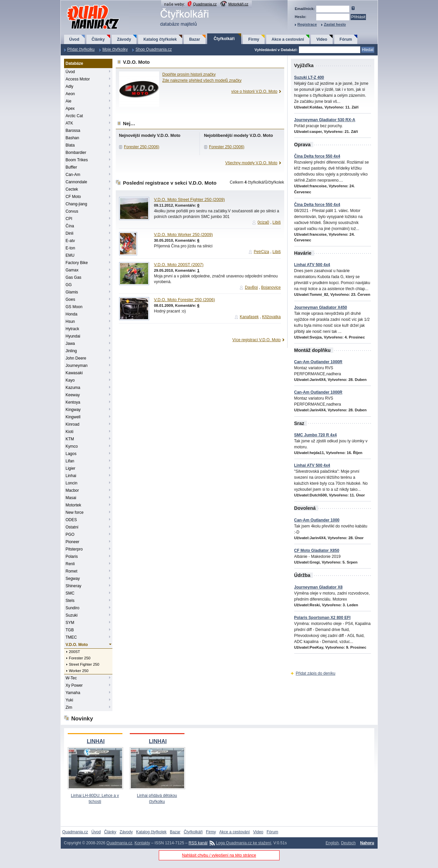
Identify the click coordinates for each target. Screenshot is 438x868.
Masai (71, 498)
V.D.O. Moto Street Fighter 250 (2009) (189, 200)
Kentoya (73, 402)
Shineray (74, 586)
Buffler (71, 167)
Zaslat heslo (335, 24)
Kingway (73, 410)
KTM (70, 439)
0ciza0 (263, 222)
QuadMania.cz (85, 5)
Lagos (71, 454)
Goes (71, 299)
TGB (70, 630)
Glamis (72, 292)
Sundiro (73, 608)
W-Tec (71, 678)
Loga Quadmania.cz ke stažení (243, 843)
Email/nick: (305, 9)
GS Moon (74, 307)
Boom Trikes (77, 160)
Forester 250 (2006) (142, 147)
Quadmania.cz (205, 4)
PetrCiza (262, 252)
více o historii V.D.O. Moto (254, 91)
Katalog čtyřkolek (160, 39)
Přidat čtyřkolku (81, 49)
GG (69, 285)
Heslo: (301, 17)
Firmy (254, 39)
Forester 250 (80, 658)
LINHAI (96, 741)
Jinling (71, 351)
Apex (70, 108)
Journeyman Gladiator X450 (321, 307)
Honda (72, 314)
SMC (70, 593)
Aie (69, 101)
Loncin (72, 483)
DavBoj (251, 287)
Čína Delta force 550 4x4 (317, 156)
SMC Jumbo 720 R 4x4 (316, 435)
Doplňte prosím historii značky (189, 74)
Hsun (70, 321)
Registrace (307, 24)
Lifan (70, 461)
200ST (75, 652)
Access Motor (78, 79)
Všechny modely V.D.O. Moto (251, 163)
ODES (71, 520)
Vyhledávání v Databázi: (276, 50)
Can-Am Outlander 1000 (317, 520)
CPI (69, 219)
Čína (70, 226)
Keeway (73, 395)
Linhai (71, 476)
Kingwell (73, 417)
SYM (70, 623)
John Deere (76, 358)
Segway (73, 579)
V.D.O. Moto (77, 645)
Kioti (70, 432)
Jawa (70, 344)
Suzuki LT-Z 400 (309, 77)
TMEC (71, 637)
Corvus (72, 211)
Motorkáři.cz (238, 4)
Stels (70, 601)
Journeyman (77, 366)
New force (75, 512)
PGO (70, 534)
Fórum (346, 39)
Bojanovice (271, 287)
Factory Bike (77, 263)
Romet (72, 571)
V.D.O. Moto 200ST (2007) (179, 265)
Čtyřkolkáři (224, 39)
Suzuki (72, 615)
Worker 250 (79, 671)
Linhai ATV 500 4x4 (312, 265)
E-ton (71, 248)
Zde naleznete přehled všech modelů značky (202, 80)
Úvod (74, 39)
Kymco (72, 446)
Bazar (195, 39)
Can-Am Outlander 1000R (318, 362)
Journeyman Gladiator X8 (318, 587)
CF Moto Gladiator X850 (317, 551)
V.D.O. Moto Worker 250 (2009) (183, 235)
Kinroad (73, 424)
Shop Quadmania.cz (154, 49)
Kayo (70, 380)
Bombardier (76, 153)
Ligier (71, 468)
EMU (70, 255)
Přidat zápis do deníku (316, 673)
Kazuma (73, 388)
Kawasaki (74, 373)
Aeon (70, 94)
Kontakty (142, 843)
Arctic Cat (74, 116)
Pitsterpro (74, 549)
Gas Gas (74, 277)
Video (322, 39)
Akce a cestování (288, 39)
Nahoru (367, 843)
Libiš (277, 222)
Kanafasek (249, 317)
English (332, 843)
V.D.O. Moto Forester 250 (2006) (185, 300)
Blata (70, 145)
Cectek (72, 189)
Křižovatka (271, 317)
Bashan (73, 138)
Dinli (70, 233)
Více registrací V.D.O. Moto (257, 340)
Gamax (72, 270)
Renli (70, 564)
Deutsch (348, 843)
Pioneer (73, 542)
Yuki (70, 700)
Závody (124, 39)
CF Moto (73, 197)
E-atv (70, 241)
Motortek (74, 505)
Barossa (73, 131)
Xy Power (74, 685)
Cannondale (77, 182)
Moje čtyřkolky (115, 49)
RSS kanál (198, 843)
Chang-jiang (77, 204)
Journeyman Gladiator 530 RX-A (325, 120)
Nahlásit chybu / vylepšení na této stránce (219, 855)
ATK (69, 123)
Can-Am (73, 175)
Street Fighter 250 (84, 664)
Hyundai (73, 336)
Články (98, 39)
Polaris (72, 557)
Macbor (72, 490)
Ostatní (72, 527)
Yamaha (73, 693)
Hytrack (73, 329)
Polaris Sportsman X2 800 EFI (322, 618)
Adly (70, 86)
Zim (69, 707)
